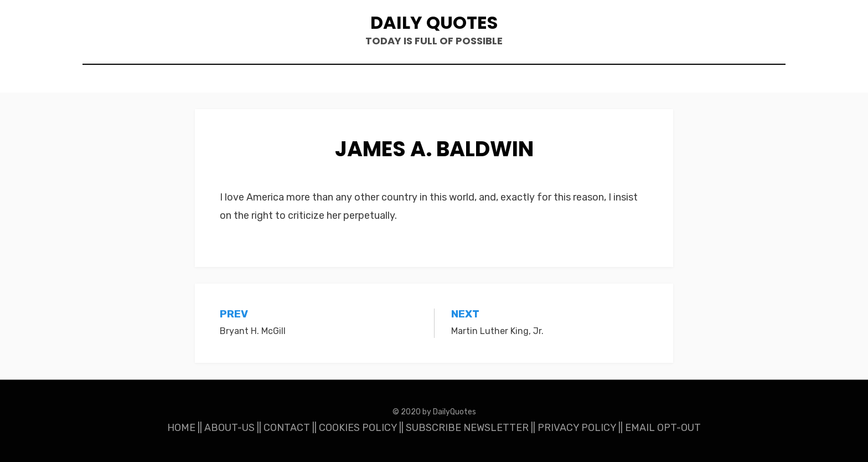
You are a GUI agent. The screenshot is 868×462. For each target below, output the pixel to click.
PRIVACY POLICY (577, 428)
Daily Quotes (434, 22)
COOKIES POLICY (358, 428)
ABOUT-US (229, 428)
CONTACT (287, 428)
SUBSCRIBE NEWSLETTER (467, 428)
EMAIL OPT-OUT (663, 428)
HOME (181, 428)
